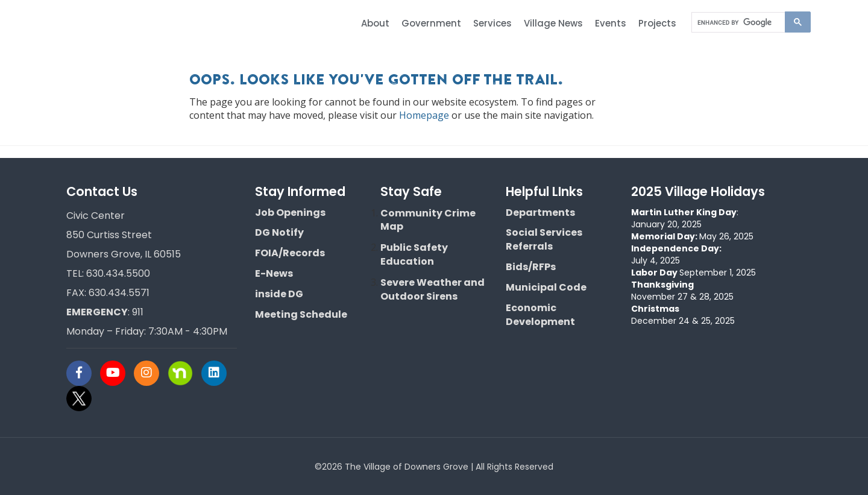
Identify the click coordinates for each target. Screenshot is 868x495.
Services (492, 23)
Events (611, 23)
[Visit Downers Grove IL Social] (83, 373)
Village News (553, 23)
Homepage (424, 115)
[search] (738, 23)
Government (431, 23)
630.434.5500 (118, 273)
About (375, 23)
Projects (657, 23)
